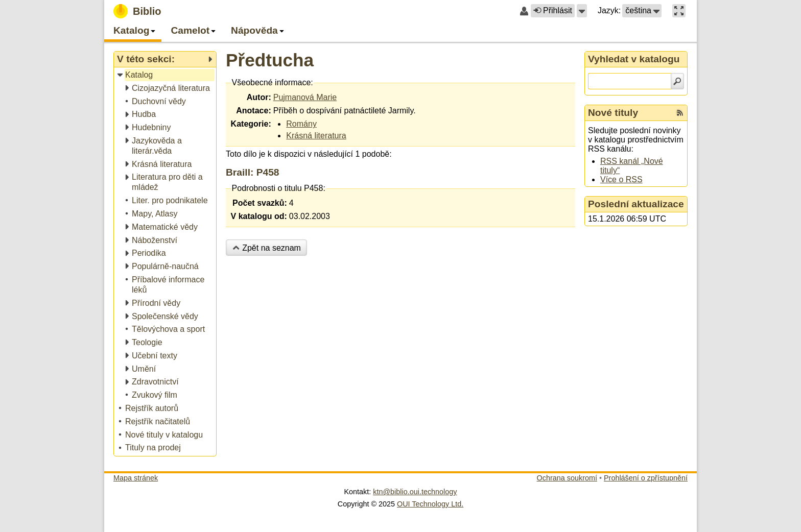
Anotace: (253, 111)
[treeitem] (166, 75)
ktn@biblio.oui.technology (415, 492)
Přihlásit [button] (553, 10)
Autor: (259, 97)
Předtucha (270, 60)
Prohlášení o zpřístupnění (646, 478)
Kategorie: (251, 124)
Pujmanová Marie (305, 97)
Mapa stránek (136, 478)
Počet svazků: (260, 203)
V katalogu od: (259, 216)
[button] (582, 11)
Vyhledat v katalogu (634, 59)
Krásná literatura (316, 136)
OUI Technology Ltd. (430, 504)
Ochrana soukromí (567, 478)
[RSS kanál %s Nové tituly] (680, 113)
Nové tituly (613, 113)
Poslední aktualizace (636, 204)
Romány (301, 124)
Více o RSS (621, 179)
